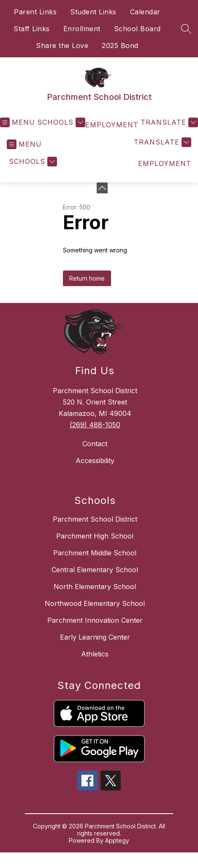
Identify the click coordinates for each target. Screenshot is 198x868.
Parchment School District (95, 519)
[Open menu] (18, 122)
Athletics (95, 654)
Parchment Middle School (95, 553)
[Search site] (186, 29)
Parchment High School (95, 536)
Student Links (93, 12)
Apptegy (117, 840)
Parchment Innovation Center (95, 620)
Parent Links (35, 12)
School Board (137, 29)
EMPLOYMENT (112, 125)
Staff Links (32, 29)
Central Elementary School (95, 570)
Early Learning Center (95, 637)
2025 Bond (120, 46)
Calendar (145, 12)
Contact (95, 444)
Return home (87, 278)
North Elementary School (95, 587)
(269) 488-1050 (95, 425)
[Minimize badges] (102, 188)
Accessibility (95, 461)
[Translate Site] (168, 122)
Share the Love (62, 46)
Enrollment (82, 29)
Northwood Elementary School (95, 603)
